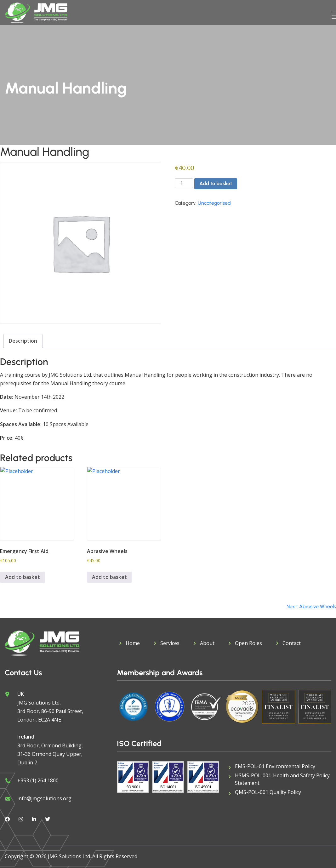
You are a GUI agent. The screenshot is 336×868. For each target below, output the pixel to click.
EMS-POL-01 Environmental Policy (275, 766)
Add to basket (216, 183)
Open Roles (248, 643)
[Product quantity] (184, 183)
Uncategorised (214, 203)
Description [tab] (23, 341)
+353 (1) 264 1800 (38, 780)
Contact (292, 643)
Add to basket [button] (23, 577)
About (207, 643)
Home (133, 643)
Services (170, 643)
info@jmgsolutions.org (44, 798)
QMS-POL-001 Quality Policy (268, 792)
